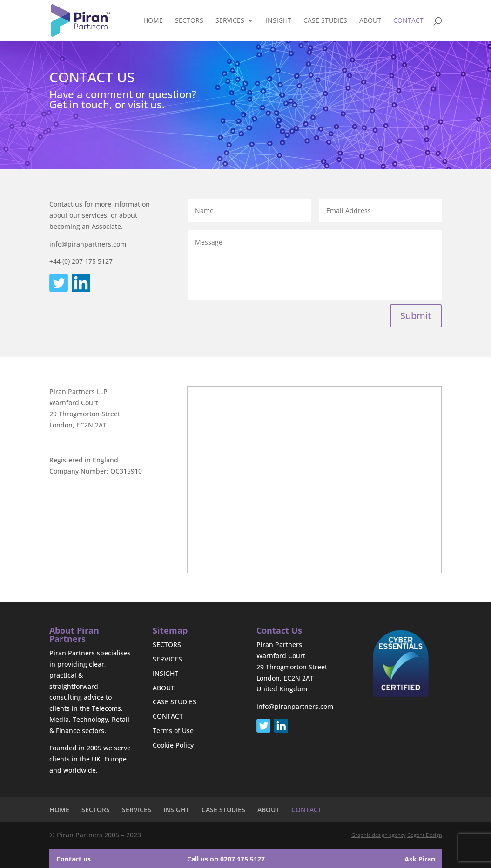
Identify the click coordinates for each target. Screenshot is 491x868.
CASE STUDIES (325, 21)
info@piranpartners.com (295, 706)
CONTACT (408, 21)
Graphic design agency (379, 835)
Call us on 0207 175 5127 (226, 859)
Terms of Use (173, 731)
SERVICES (230, 21)
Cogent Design (425, 835)
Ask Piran (420, 859)
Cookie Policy (173, 745)
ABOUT (370, 21)
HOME (153, 21)
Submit (416, 316)
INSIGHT (279, 21)
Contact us (74, 859)
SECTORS (189, 21)
